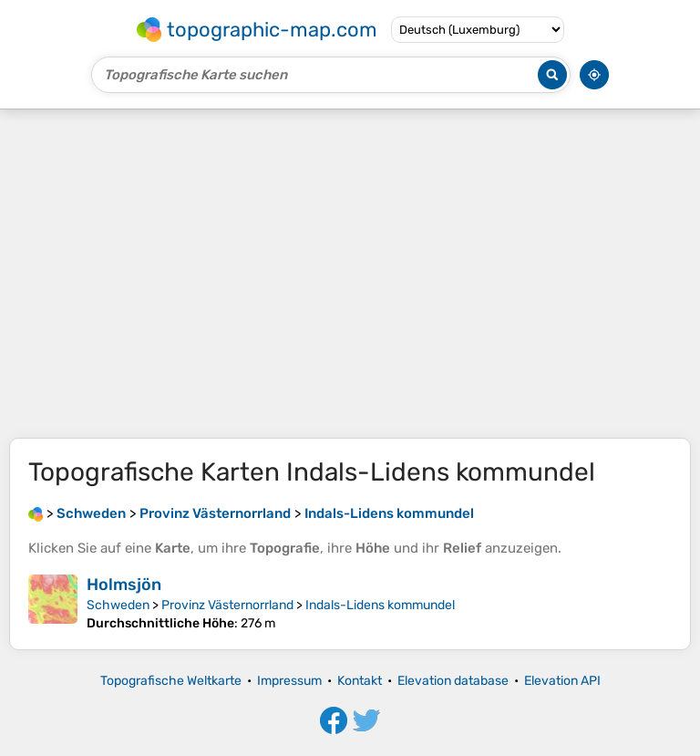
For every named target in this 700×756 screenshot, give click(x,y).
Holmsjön (124, 585)
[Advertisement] (350, 274)
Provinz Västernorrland (227, 605)
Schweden (118, 605)
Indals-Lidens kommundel (380, 605)
